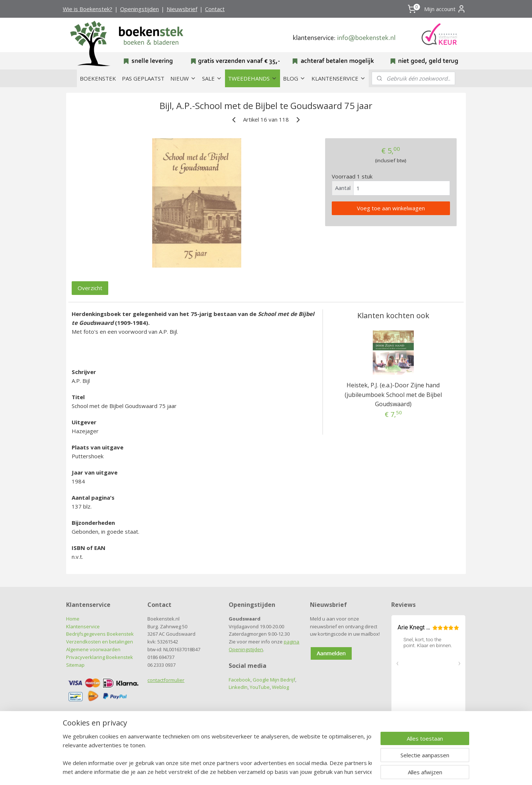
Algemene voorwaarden (93, 649)
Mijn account (445, 9)
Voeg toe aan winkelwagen (391, 208)
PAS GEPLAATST (143, 78)
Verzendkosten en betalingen (100, 642)
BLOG (294, 78)
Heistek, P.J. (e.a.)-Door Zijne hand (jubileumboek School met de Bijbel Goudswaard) (393, 395)
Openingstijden (139, 9)
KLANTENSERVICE (339, 78)
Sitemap (75, 665)
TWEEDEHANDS (253, 78)
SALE (212, 78)
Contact (215, 9)
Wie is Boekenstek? (88, 9)
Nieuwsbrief (182, 9)
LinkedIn (238, 687)
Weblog (280, 687)
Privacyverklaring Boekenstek (100, 657)
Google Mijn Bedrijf (274, 680)
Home (73, 619)
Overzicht (90, 288)
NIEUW (183, 78)
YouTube (260, 687)
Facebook (240, 680)
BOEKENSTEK (98, 78)
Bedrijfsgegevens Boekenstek (100, 634)
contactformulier (166, 680)
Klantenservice (83, 626)
